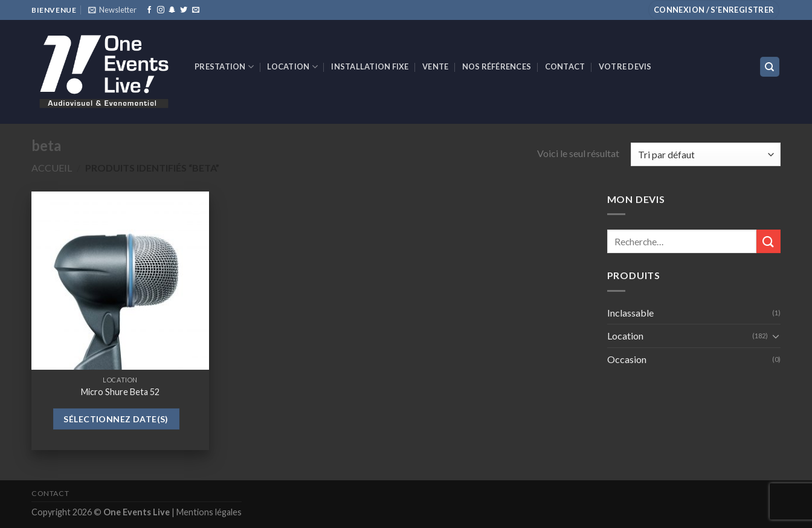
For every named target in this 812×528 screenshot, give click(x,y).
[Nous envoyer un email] (196, 10)
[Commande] (706, 154)
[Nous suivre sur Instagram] (161, 10)
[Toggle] (776, 336)
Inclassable (630, 313)
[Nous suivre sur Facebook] (149, 10)
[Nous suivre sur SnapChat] (172, 10)
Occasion (627, 359)
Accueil (52, 168)
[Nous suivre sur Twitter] (184, 10)
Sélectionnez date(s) (116, 419)
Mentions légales (209, 512)
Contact (565, 66)
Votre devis (625, 66)
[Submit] (768, 241)
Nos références (497, 66)
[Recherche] (770, 67)
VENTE (435, 66)
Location (292, 67)
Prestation (224, 67)
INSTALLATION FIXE (370, 66)
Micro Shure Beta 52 (120, 392)
